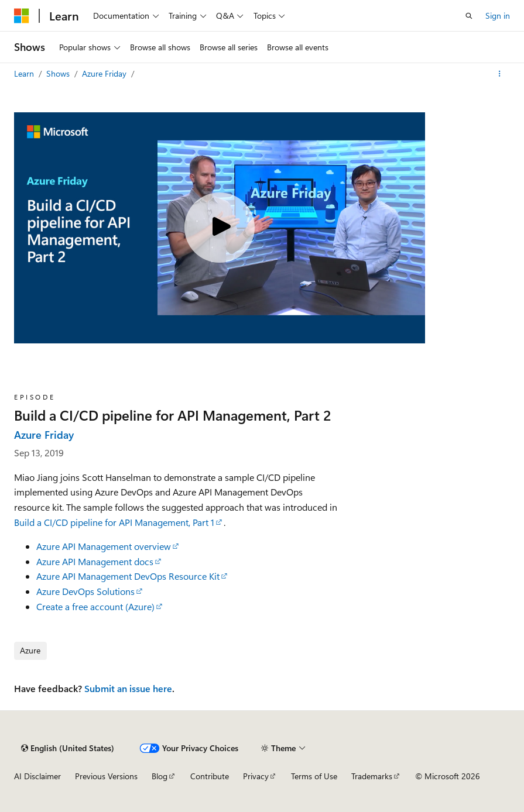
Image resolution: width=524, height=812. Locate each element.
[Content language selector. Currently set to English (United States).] (68, 748)
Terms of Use (314, 776)
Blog (160, 776)
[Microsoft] (22, 16)
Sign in (498, 16)
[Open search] (469, 16)
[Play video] (220, 228)
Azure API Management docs (95, 561)
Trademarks (372, 776)
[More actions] (500, 74)
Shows (59, 73)
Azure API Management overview (104, 546)
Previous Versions (106, 776)
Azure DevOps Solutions (85, 591)
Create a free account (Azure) (95, 606)
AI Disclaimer (37, 776)
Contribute (210, 776)
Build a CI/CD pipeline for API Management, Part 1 (114, 522)
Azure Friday (105, 73)
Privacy (256, 776)
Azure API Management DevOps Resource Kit (128, 576)
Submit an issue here (128, 688)
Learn (25, 73)
